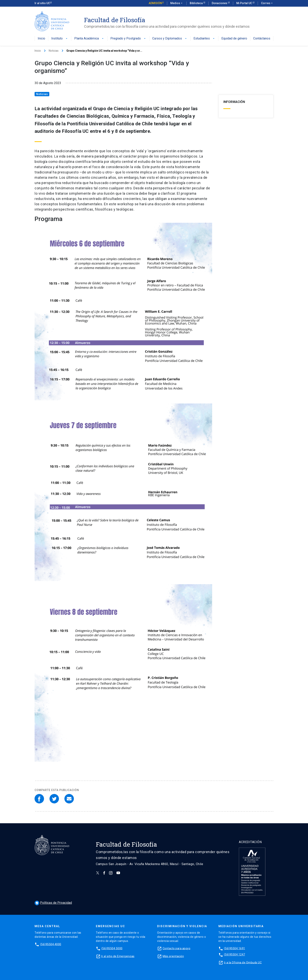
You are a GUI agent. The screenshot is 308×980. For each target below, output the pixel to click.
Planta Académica (89, 39)
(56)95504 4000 (51, 944)
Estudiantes (204, 39)
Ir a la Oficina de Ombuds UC (243, 962)
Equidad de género (234, 39)
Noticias (54, 51)
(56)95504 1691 (235, 948)
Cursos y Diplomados (170, 39)
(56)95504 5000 (112, 948)
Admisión (155, 3)
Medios (177, 3)
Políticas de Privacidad (53, 903)
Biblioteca (197, 3)
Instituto (60, 39)
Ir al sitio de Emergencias (118, 956)
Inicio (41, 39)
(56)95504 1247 (235, 954)
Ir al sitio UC (42, 3)
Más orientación (173, 956)
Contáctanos (262, 39)
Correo (267, 3)
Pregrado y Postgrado (128, 39)
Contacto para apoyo (177, 948)
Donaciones (220, 3)
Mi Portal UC (244, 3)
